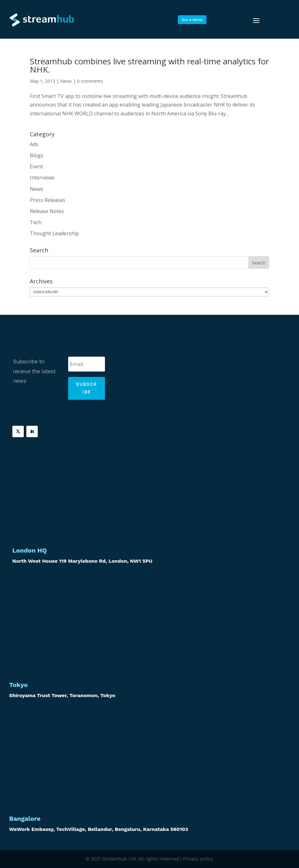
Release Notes (47, 211)
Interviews (42, 178)
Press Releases (48, 200)
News (66, 81)
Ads (34, 144)
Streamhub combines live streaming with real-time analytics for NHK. (149, 65)
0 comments (90, 81)
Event (36, 166)
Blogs (37, 155)
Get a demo (192, 20)
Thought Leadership (54, 233)
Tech (36, 222)
